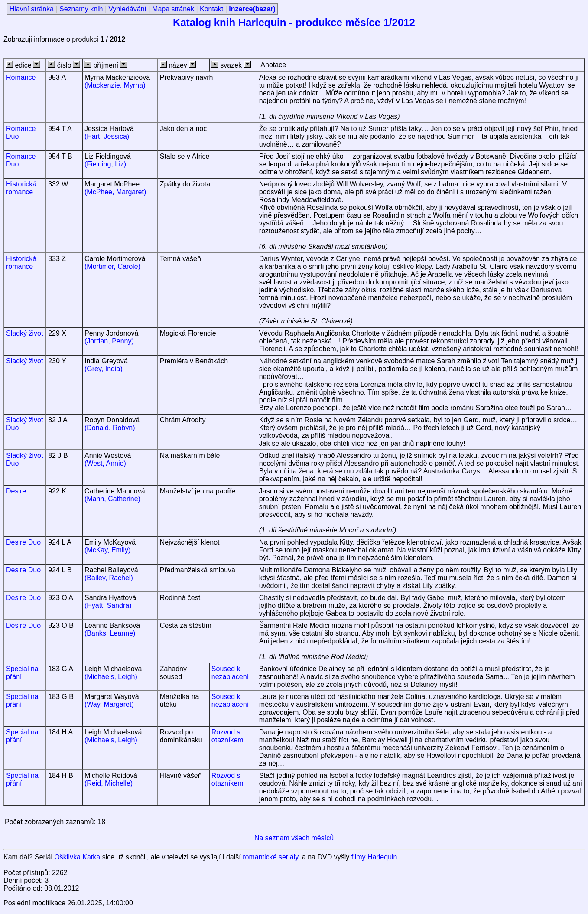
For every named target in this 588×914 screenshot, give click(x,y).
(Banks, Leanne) (110, 633)
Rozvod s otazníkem (227, 736)
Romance (21, 77)
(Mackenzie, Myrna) (115, 85)
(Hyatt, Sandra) (108, 606)
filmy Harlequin (374, 857)
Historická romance (21, 188)
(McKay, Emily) (107, 550)
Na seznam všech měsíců (294, 838)
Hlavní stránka (32, 9)
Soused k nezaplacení (230, 673)
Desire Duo (23, 542)
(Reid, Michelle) (109, 783)
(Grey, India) (104, 369)
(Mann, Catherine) (112, 499)
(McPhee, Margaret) (115, 192)
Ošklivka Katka (77, 857)
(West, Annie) (105, 463)
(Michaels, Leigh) (111, 677)
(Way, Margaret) (109, 704)
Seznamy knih (81, 9)
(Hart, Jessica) (107, 136)
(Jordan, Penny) (109, 341)
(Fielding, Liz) (105, 164)
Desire (16, 491)
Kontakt (211, 9)
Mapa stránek (173, 9)
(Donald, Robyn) (110, 428)
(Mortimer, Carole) (112, 266)
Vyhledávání (128, 9)
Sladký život (24, 333)
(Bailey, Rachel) (109, 578)
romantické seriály (270, 857)
